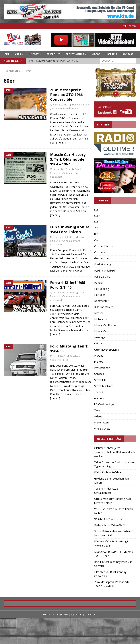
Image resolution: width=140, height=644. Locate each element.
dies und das (102, 258)
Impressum (76, 640)
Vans (97, 410)
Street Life (53, 54)
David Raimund (81, 105)
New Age (100, 337)
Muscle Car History (105, 325)
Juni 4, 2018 (59, 356)
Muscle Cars (101, 331)
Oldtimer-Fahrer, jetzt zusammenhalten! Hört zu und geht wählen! (115, 452)
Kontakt (128, 54)
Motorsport (101, 319)
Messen (99, 313)
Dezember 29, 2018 (64, 237)
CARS (18, 54)
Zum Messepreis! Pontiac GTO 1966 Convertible (66, 95)
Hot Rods (100, 295)
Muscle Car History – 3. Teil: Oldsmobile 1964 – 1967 (69, 159)
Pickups (99, 356)
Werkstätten (101, 422)
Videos (96, 54)
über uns (99, 398)
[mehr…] (61, 143)
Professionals (102, 368)
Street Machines (104, 386)
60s (96, 222)
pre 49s (99, 362)
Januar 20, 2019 (61, 169)
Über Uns (111, 54)
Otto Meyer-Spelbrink (107, 350)
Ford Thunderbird (104, 271)
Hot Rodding (102, 289)
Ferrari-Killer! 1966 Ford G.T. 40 (67, 285)
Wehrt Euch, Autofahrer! (108, 472)
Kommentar (101, 301)
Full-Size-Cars (102, 277)
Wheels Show (102, 429)
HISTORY (34, 54)
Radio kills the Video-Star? (109, 525)
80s (96, 234)
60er (97, 216)
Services (99, 374)
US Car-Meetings (104, 404)
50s (96, 210)
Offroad (99, 343)
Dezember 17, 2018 (64, 292)
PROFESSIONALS (75, 54)
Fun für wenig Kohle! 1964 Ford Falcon (69, 229)
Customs (100, 252)
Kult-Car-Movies (104, 307)
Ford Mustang (103, 264)
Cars (97, 240)
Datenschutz (91, 640)
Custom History (103, 246)
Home (6, 54)
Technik (99, 392)
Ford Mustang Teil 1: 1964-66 (69, 348)
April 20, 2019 (60, 105)
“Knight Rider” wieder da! (109, 519)
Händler (99, 283)
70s (96, 228)
